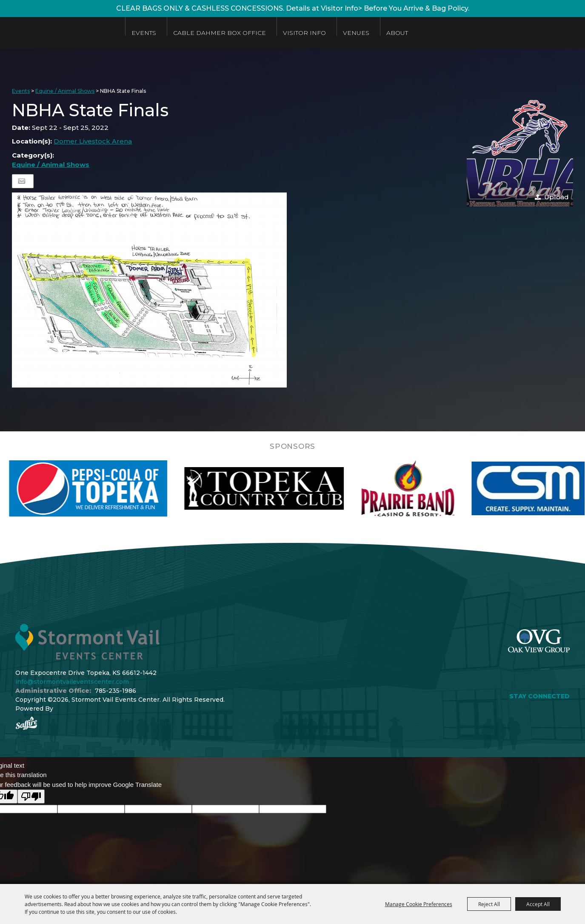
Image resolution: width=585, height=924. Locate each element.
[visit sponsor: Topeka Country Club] (294, 488)
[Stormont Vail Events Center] (61, 33)
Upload (556, 197)
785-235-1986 (116, 691)
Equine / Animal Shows (65, 91)
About (402, 33)
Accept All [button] (538, 904)
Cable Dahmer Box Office (225, 33)
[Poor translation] (31, 796)
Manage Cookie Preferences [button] (419, 904)
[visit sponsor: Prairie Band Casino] (438, 488)
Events (149, 33)
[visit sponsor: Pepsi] (118, 488)
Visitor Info (310, 33)
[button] (520, 153)
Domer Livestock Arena (93, 141)
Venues (361, 33)
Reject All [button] (489, 904)
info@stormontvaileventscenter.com (72, 682)
